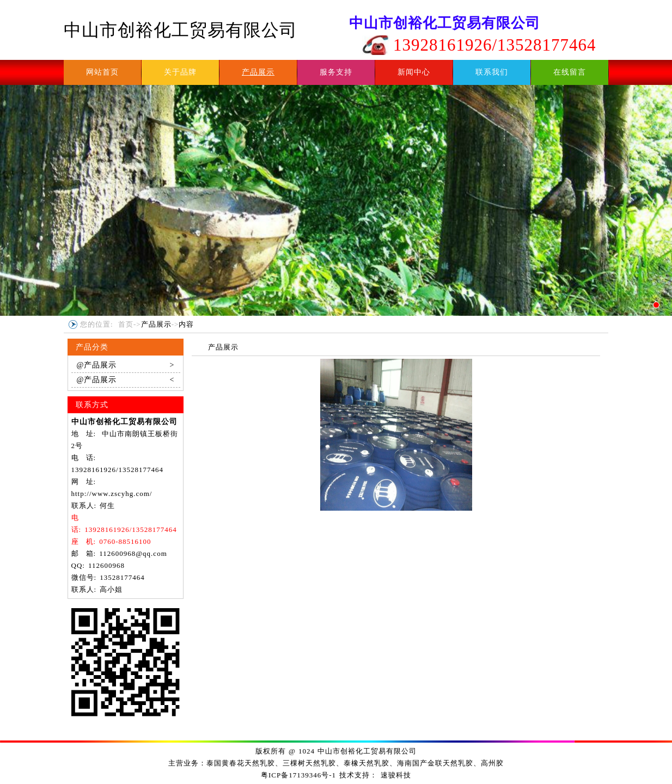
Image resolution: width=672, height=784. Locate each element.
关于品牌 (180, 72)
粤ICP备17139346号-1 (298, 775)
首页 (126, 324)
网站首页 (102, 72)
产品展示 (258, 72)
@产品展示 (126, 365)
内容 (186, 324)
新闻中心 (414, 72)
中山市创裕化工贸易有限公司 (181, 30)
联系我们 (492, 72)
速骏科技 (396, 775)
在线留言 (570, 72)
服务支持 (336, 72)
